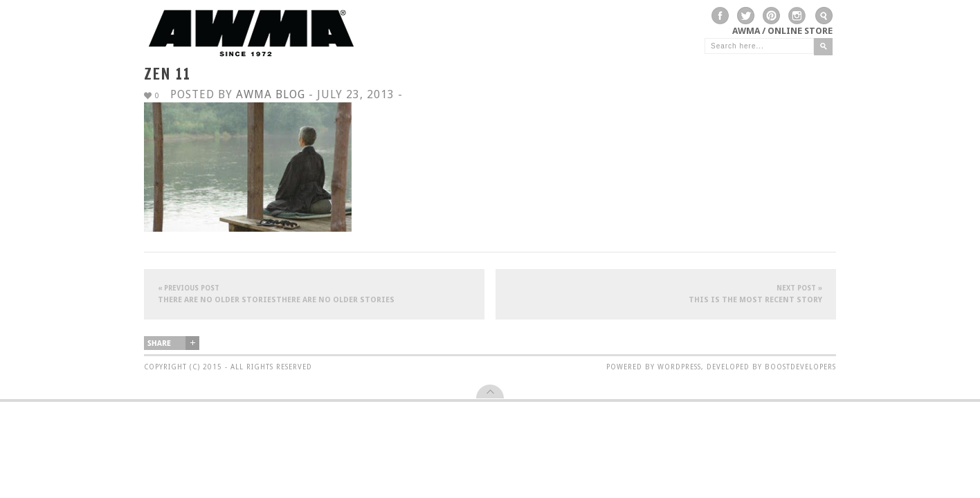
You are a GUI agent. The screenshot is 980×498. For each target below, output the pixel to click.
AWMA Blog (271, 94)
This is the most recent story (666, 294)
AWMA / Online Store (782, 31)
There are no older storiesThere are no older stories (314, 294)
